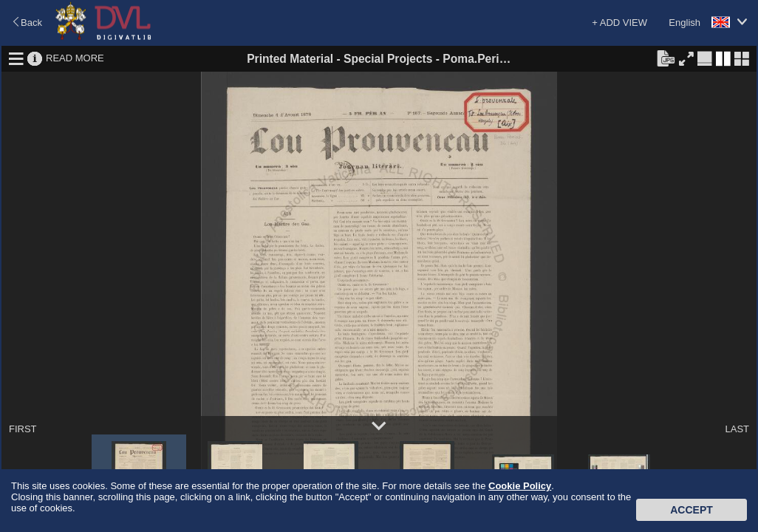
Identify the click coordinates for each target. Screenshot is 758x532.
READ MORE (75, 58)
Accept (692, 510)
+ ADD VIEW (619, 23)
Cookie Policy (520, 486)
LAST (737, 429)
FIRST (23, 429)
